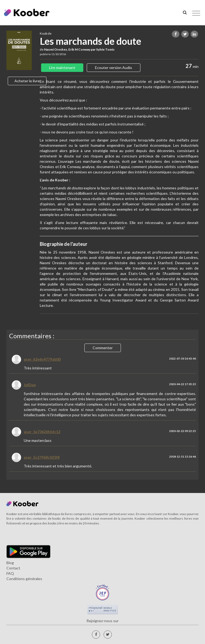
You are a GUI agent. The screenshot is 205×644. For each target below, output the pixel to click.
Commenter (103, 348)
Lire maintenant (62, 68)
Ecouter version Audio (114, 68)
